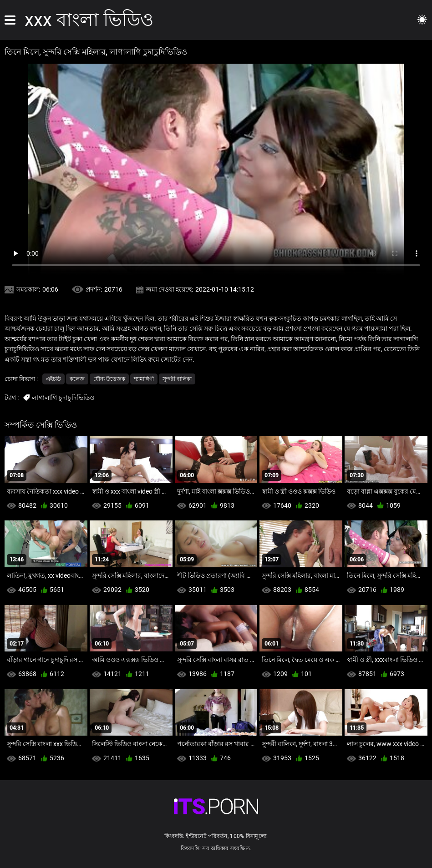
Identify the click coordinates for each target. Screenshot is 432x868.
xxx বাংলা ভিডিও (89, 20)
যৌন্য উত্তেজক (109, 379)
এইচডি (53, 379)
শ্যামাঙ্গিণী (144, 379)
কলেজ (77, 379)
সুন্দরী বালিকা (177, 379)
